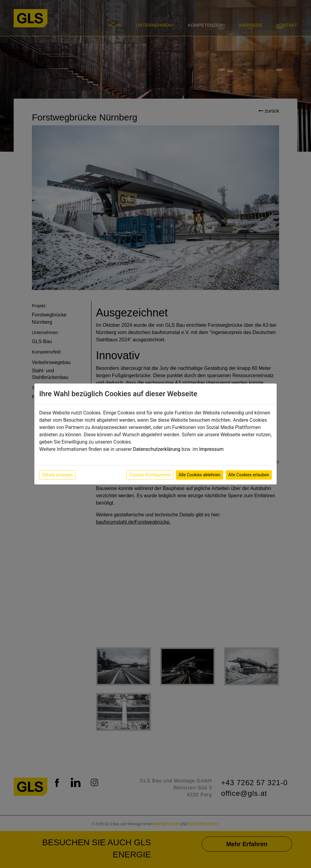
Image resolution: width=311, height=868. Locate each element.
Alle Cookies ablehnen (199, 475)
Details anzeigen (57, 475)
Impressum (212, 449)
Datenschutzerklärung (157, 449)
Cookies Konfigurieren (150, 475)
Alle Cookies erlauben (249, 475)
